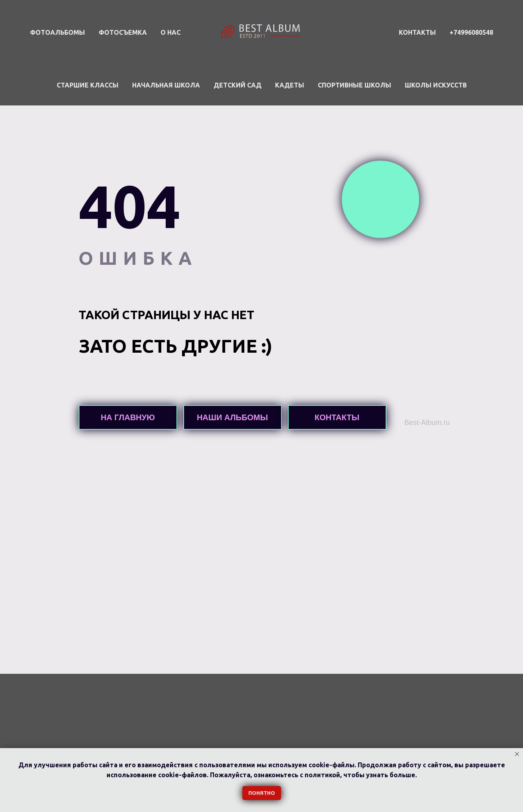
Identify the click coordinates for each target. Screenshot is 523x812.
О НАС (170, 32)
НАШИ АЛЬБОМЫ (232, 417)
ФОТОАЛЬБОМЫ (57, 32)
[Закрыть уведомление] (517, 754)
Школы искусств (436, 85)
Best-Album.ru (427, 423)
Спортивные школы (355, 85)
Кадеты (290, 85)
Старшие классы (88, 85)
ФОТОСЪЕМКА (123, 32)
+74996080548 (471, 32)
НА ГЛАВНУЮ (128, 417)
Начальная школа (166, 85)
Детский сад (238, 85)
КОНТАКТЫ (417, 32)
